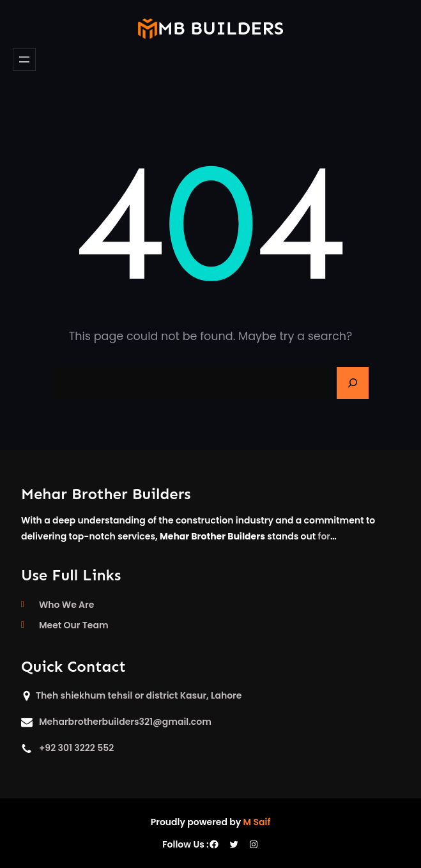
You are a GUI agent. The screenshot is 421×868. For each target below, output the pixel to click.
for (324, 536)
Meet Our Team (74, 625)
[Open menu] (24, 59)
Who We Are (66, 605)
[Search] (353, 383)
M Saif (257, 822)
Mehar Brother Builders (106, 494)
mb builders (221, 28)
